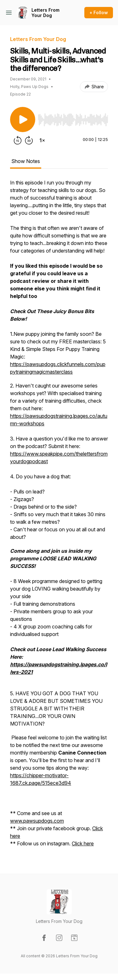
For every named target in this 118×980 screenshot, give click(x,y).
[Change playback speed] (42, 140)
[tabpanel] (59, 516)
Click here (83, 843)
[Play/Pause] (23, 120)
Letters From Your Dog (45, 13)
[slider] (73, 120)
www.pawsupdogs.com (37, 821)
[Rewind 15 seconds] (18, 140)
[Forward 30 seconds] (29, 140)
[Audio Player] (73, 118)
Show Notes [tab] (26, 161)
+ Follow (99, 12)
